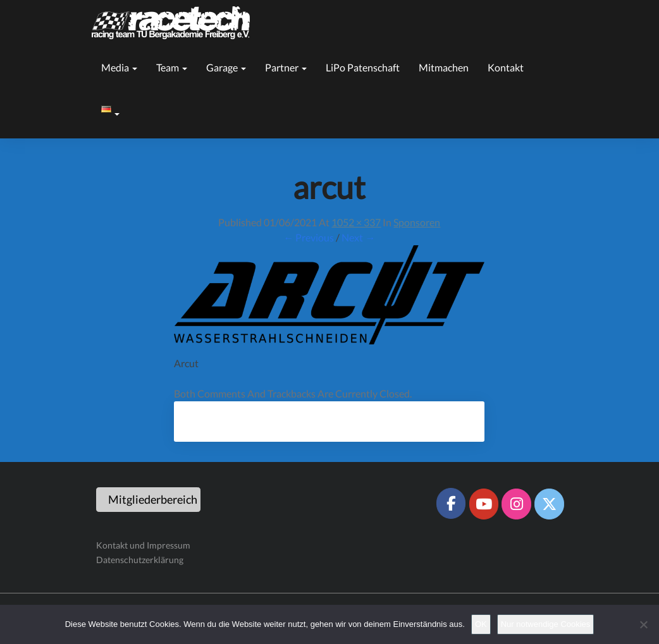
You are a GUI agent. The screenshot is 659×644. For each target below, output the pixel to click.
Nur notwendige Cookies (546, 624)
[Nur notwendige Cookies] (643, 624)
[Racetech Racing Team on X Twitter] (549, 504)
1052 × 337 (356, 222)
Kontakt (506, 67)
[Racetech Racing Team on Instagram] (516, 504)
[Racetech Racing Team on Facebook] (451, 503)
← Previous (309, 237)
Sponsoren (417, 222)
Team (172, 67)
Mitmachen (444, 67)
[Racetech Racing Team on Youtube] (484, 504)
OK (481, 624)
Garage (226, 67)
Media (119, 67)
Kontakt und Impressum (143, 545)
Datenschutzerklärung (140, 560)
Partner (286, 67)
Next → (358, 237)
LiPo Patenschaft (363, 67)
